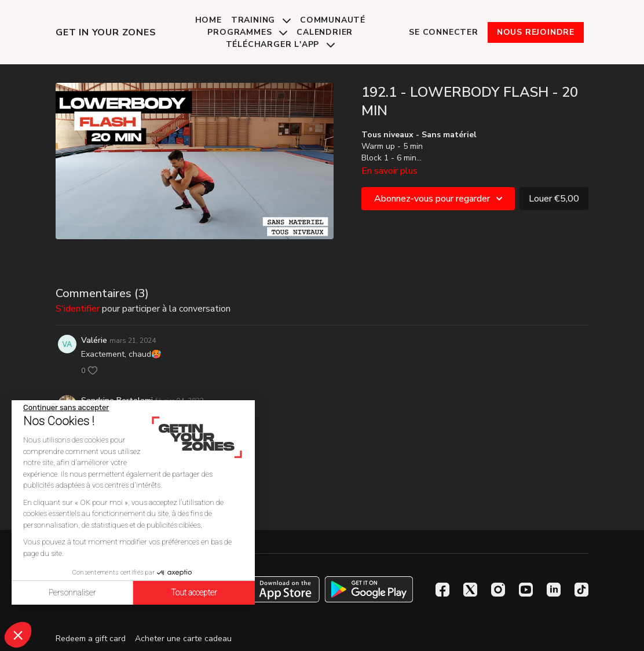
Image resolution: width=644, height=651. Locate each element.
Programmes (247, 32)
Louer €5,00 (554, 199)
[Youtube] (526, 590)
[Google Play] (369, 589)
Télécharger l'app (280, 44)
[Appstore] (275, 589)
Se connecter (444, 32)
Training (261, 20)
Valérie (94, 340)
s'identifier (78, 309)
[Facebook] (442, 590)
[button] (18, 635)
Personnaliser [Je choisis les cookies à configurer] (72, 593)
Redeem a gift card (91, 639)
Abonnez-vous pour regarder (440, 199)
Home (208, 20)
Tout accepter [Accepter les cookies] (194, 593)
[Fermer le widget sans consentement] (66, 408)
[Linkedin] (554, 590)
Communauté (333, 20)
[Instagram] (498, 590)
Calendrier (325, 32)
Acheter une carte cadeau (183, 639)
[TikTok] (581, 590)
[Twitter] (470, 590)
